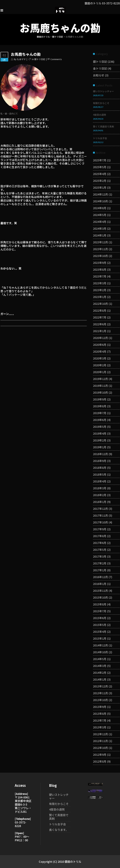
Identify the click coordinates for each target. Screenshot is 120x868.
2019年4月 (100, 433)
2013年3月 (100, 727)
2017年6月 (100, 543)
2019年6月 (100, 420)
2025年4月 (100, 174)
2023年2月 (100, 290)
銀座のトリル (43, 37)
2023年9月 (100, 263)
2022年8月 (100, 310)
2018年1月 (100, 502)
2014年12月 (100, 645)
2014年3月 (100, 666)
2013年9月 (100, 707)
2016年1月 (100, 584)
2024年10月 (100, 201)
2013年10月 (100, 700)
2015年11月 (100, 591)
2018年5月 (100, 474)
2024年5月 (100, 215)
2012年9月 (100, 754)
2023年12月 (100, 242)
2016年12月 (100, 577)
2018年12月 (100, 454)
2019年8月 (100, 406)
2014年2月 (100, 673)
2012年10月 (100, 748)
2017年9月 (100, 529)
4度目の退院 (100, 115)
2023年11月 (100, 249)
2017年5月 (100, 550)
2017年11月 (100, 515)
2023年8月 (100, 269)
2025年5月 (100, 167)
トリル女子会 (100, 138)
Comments (56, 59)
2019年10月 (100, 392)
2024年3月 (100, 228)
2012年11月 (100, 741)
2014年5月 (100, 659)
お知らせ (99, 75)
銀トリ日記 (58, 37)
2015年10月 (100, 597)
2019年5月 (100, 427)
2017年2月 (100, 563)
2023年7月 (100, 276)
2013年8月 (100, 713)
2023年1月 (100, 297)
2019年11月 (100, 386)
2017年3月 (100, 556)
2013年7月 (100, 720)
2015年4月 (100, 632)
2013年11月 (100, 693)
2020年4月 (100, 351)
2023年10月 (100, 256)
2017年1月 (100, 570)
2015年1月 (100, 638)
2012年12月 (100, 734)
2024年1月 (100, 235)
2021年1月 (100, 331)
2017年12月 (100, 509)
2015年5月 (100, 625)
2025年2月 (100, 181)
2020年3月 (100, 358)
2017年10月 (100, 522)
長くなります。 (59, 830)
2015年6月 (100, 618)
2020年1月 (100, 372)
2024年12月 (100, 194)
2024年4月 (100, 222)
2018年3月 (100, 488)
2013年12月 (100, 686)
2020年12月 (100, 338)
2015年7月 (100, 611)
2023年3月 (100, 283)
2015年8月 (100, 604)
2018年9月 (100, 461)
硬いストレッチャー (103, 91)
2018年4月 (100, 481)
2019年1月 (100, 447)
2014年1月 (100, 679)
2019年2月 (100, 440)
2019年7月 (100, 413)
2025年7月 (100, 160)
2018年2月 (100, 495)
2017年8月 (100, 536)
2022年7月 (100, 317)
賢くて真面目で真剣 (103, 126)
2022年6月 (100, 324)
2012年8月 (100, 761)
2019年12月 (100, 379)
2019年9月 (100, 399)
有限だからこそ (101, 103)
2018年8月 (100, 468)
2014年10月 (100, 652)
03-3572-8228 (111, 3)
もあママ (21, 59)
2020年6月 (100, 345)
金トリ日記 (100, 68)
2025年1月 (100, 187)
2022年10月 (100, 304)
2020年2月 (100, 365)
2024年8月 (100, 208)
